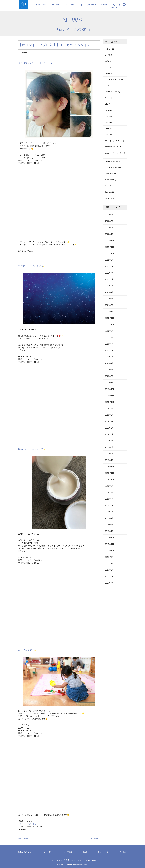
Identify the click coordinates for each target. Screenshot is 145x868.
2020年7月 (109, 344)
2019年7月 (109, 421)
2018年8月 (109, 492)
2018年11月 (110, 473)
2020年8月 (109, 337)
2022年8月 (109, 215)
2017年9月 (109, 557)
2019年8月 (109, 415)
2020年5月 (109, 357)
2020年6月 (109, 350)
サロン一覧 (56, 5)
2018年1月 (109, 531)
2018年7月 (109, 499)
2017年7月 (109, 564)
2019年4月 (109, 441)
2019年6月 (109, 428)
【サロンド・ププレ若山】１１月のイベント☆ (54, 45)
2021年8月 (109, 266)
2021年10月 (110, 254)
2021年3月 (109, 299)
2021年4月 (109, 292)
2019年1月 (109, 460)
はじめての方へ (41, 5)
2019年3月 (109, 447)
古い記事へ (95, 838)
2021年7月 (109, 273)
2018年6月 (109, 505)
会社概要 (104, 5)
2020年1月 (109, 383)
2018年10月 (110, 480)
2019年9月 (109, 409)
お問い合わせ (91, 5)
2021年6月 (109, 279)
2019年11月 (110, 396)
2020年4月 (109, 363)
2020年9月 (109, 331)
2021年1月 (109, 312)
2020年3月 (109, 370)
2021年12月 (110, 241)
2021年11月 (110, 247)
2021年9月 (109, 260)
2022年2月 (109, 228)
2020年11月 (110, 318)
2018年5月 (109, 512)
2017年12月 (110, 538)
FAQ (80, 5)
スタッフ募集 (69, 5)
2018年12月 (110, 467)
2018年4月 (109, 518)
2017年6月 (109, 570)
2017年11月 (110, 544)
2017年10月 (110, 551)
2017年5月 (109, 576)
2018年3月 (109, 525)
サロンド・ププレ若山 (73, 30)
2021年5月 (109, 286)
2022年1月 (109, 234)
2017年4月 (109, 583)
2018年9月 (109, 486)
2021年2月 (109, 305)
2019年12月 (110, 389)
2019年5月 (109, 434)
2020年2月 (109, 376)
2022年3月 (109, 221)
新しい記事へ (24, 838)
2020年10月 (110, 325)
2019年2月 (109, 454)
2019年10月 (110, 402)
